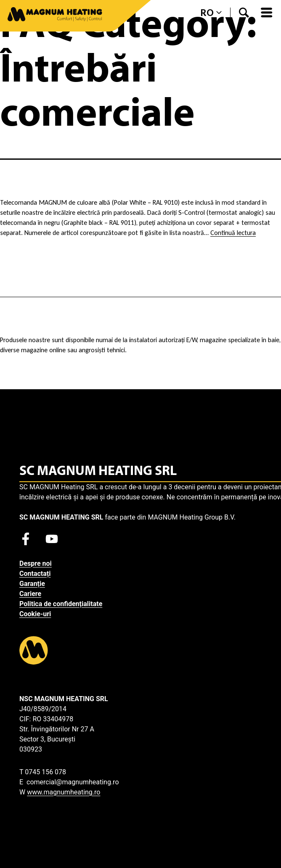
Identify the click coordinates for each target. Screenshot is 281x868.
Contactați (35, 574)
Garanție (32, 584)
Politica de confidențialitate (61, 604)
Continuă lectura (233, 233)
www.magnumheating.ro (64, 792)
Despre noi (36, 563)
